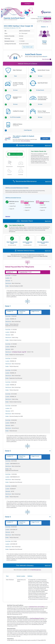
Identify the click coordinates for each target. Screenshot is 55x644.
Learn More (45, 139)
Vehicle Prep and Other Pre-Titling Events (20, 267)
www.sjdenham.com (47, 22)
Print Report (27, 4)
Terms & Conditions (25, 141)
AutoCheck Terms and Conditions (37, 607)
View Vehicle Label (28, 47)
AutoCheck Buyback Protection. (37, 618)
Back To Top (48, 146)
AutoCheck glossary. (36, 570)
